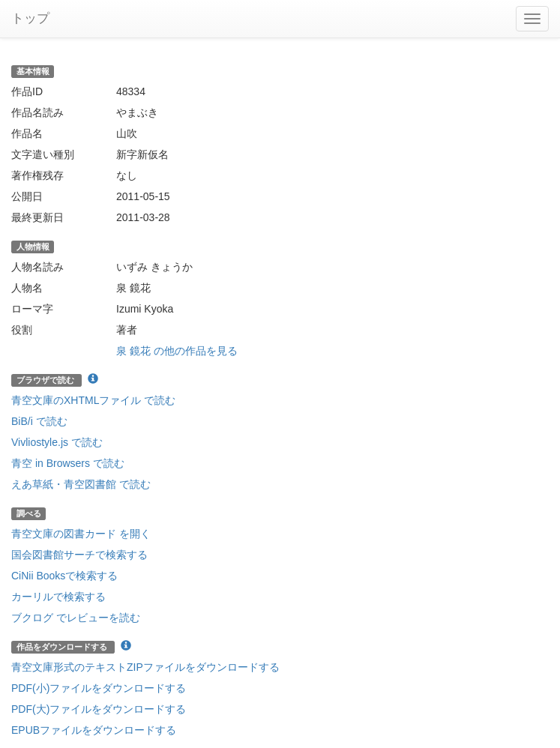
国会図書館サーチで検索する (79, 555)
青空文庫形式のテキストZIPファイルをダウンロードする (145, 667)
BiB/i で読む (39, 421)
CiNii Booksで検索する (64, 576)
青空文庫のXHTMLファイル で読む (93, 400)
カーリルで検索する (58, 597)
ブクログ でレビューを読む (76, 618)
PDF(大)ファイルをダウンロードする (99, 709)
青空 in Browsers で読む (68, 463)
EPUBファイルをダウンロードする (94, 730)
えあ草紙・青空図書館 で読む (81, 484)
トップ (30, 18)
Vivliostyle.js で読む (57, 442)
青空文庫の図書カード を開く (81, 534)
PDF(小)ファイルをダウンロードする (99, 688)
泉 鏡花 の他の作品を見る (177, 351)
